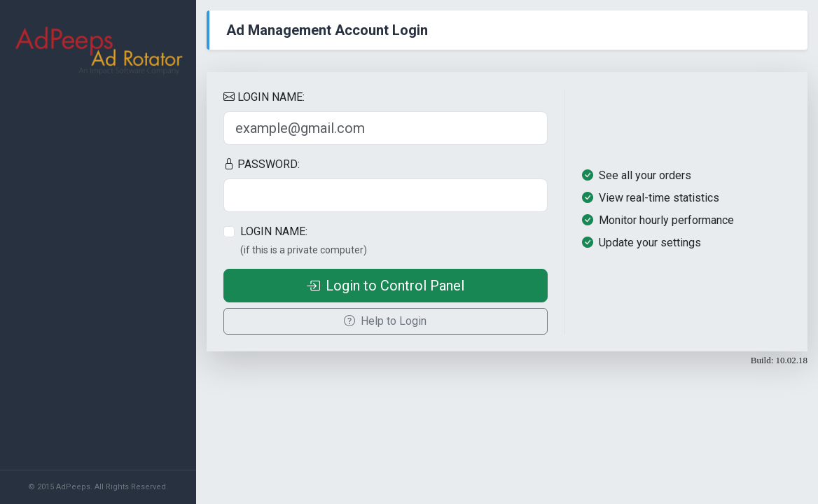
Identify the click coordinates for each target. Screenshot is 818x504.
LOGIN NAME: (264, 97)
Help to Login (385, 321)
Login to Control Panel (385, 286)
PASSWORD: (262, 164)
